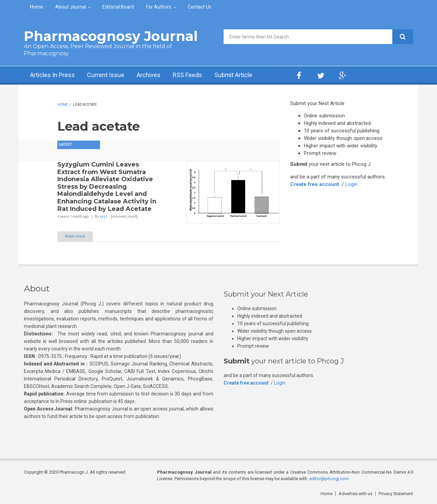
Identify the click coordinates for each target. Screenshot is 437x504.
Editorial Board (118, 7)
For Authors (159, 7)
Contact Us (200, 7)
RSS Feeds (187, 75)
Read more (75, 236)
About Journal (71, 7)
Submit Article (234, 75)
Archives (149, 75)
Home (37, 7)
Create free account (315, 184)
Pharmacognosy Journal (111, 36)
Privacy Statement (396, 494)
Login (352, 184)
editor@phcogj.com (329, 479)
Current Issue (106, 75)
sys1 (104, 217)
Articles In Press (52, 75)
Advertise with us (355, 494)
